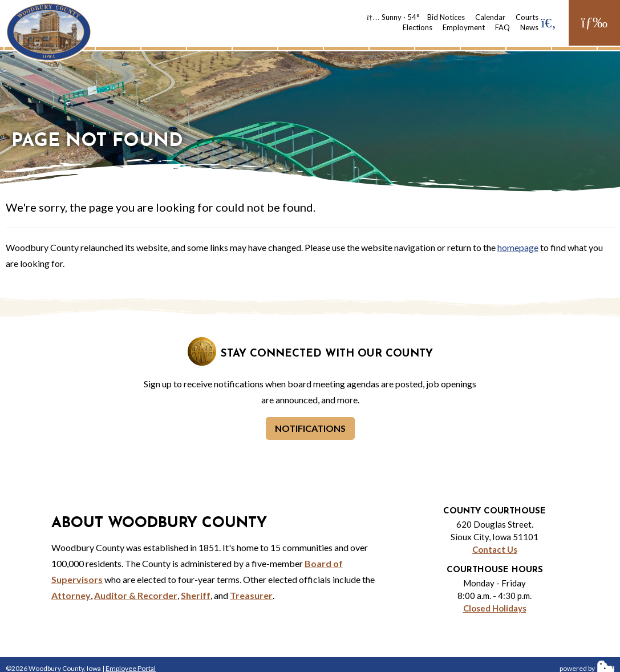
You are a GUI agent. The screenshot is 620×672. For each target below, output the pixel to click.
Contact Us (495, 549)
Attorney (71, 595)
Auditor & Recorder (136, 595)
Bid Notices (446, 17)
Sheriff (196, 595)
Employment (464, 27)
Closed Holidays (495, 608)
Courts (527, 17)
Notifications (310, 428)
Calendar (490, 17)
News (529, 27)
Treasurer (251, 595)
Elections (418, 27)
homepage (518, 247)
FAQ (503, 27)
